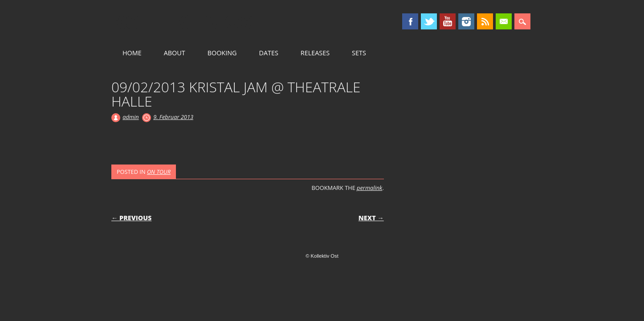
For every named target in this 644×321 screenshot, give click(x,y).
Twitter (429, 21)
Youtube (448, 21)
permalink (369, 188)
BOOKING (222, 53)
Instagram (466, 21)
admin (130, 117)
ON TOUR (159, 172)
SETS (359, 53)
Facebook (410, 21)
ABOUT (175, 53)
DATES (268, 53)
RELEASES (315, 53)
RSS (485, 21)
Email (504, 21)
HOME (132, 53)
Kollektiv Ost (187, 22)
